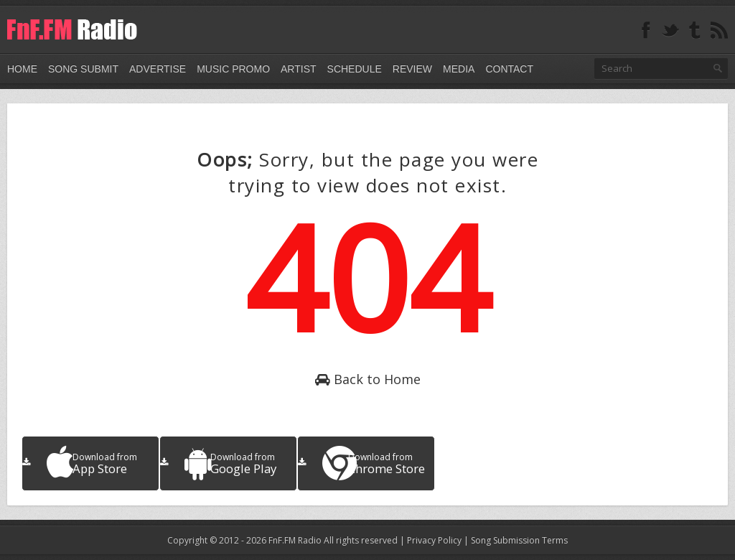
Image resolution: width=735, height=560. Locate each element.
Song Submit (83, 69)
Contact (509, 69)
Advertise (158, 69)
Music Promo (233, 69)
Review (412, 69)
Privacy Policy (434, 540)
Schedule (355, 69)
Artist (299, 69)
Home (22, 69)
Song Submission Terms (519, 540)
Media (459, 69)
